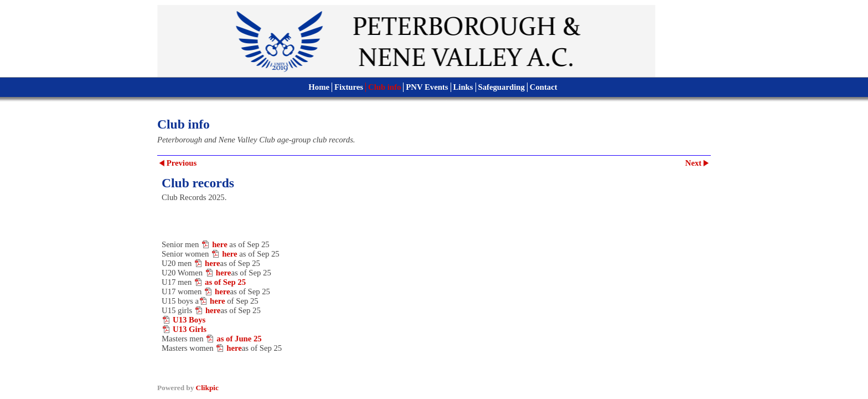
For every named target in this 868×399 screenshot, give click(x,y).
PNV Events (427, 87)
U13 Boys (189, 320)
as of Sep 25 (225, 282)
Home (319, 87)
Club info (384, 87)
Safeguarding (502, 87)
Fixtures (349, 87)
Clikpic (207, 388)
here (220, 244)
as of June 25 (239, 339)
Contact (544, 87)
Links (463, 87)
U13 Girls (190, 329)
